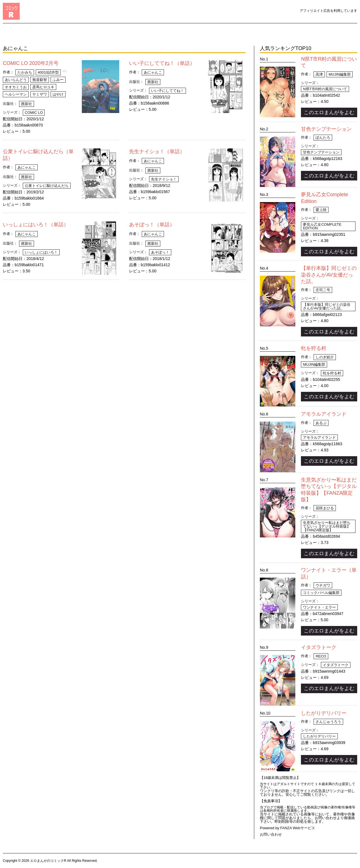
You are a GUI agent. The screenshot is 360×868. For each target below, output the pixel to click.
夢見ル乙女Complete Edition (322, 226)
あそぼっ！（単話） (152, 225)
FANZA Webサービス (297, 828)
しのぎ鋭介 (325, 357)
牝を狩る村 (314, 348)
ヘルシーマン (16, 94)
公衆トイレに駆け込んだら (47, 186)
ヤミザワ (40, 94)
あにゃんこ (153, 72)
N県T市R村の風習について (325, 89)
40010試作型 (48, 72)
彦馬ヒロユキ (43, 87)
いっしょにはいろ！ (41, 252)
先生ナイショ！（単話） (157, 152)
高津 (319, 74)
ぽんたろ (323, 138)
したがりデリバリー (324, 713)
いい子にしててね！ (167, 91)
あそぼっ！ (160, 252)
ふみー (58, 80)
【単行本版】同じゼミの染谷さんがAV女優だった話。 (329, 275)
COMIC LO (34, 113)
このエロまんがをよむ (329, 112)
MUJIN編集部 (340, 74)
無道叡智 (40, 80)
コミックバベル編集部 (321, 593)
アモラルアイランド (324, 414)
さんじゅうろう (328, 722)
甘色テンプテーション (326, 129)
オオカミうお (16, 87)
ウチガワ (323, 585)
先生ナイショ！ (164, 179)
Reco (321, 656)
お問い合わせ (271, 834)
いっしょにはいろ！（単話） (36, 225)
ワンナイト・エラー (319, 607)
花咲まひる (325, 508)
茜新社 (27, 104)
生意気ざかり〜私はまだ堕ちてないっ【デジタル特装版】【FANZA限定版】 (327, 526)
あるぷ (321, 423)
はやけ (58, 94)
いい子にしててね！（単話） (162, 63)
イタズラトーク (319, 647)
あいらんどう (16, 80)
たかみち (25, 72)
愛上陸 (321, 210)
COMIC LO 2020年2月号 (31, 63)
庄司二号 (323, 290)
